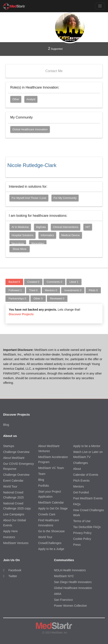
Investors (9, 537)
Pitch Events (81, 481)
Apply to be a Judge (51, 549)
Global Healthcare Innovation (30, 129)
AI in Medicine (20, 227)
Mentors (78, 486)
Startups (9, 446)
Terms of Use (82, 521)
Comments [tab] (54, 282)
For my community (65, 198)
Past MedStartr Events (88, 498)
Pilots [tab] (93, 290)
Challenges (80, 463)
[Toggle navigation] (100, 6)
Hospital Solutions (22, 235)
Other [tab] (38, 298)
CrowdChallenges (50, 543)
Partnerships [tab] (17, 298)
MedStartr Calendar (51, 503)
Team (42, 474)
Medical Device (71, 235)
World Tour (10, 486)
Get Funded (81, 492)
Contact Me (54, 71)
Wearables (38, 243)
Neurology (18, 243)
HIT (88, 227)
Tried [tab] (33, 290)
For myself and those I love (29, 198)
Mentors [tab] (51, 290)
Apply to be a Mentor (87, 446)
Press (77, 545)
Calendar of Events (86, 475)
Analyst (31, 99)
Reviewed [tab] (57, 298)
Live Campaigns (14, 514)
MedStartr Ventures (16, 543)
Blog (6, 425)
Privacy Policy (82, 533)
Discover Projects (21, 314)
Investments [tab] (73, 290)
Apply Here (10, 531)
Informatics (47, 235)
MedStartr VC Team (51, 468)
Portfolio (44, 486)
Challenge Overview (16, 452)
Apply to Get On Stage (53, 508)
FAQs (77, 504)
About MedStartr (14, 458)
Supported (55, 49)
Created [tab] (33, 282)
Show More (20, 249)
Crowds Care (47, 514)
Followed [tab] (15, 290)
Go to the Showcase (51, 531)
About (77, 469)
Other (16, 99)
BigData (41, 227)
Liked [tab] (74, 282)
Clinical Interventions (66, 227)
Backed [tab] (14, 282)
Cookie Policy (82, 539)
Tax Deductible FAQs (87, 527)
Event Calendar (13, 481)
